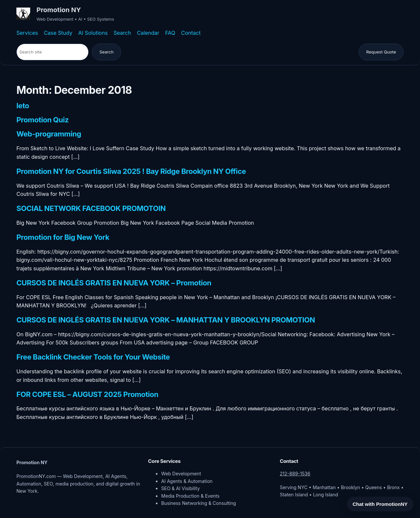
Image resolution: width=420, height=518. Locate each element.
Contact (191, 33)
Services (27, 33)
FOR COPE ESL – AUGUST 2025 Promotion (87, 395)
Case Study (58, 33)
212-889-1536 (295, 474)
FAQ (170, 33)
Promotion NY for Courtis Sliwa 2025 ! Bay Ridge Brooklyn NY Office (131, 172)
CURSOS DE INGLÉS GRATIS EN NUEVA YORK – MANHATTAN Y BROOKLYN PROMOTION (166, 320)
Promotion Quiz (42, 120)
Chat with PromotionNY (380, 504)
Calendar (148, 33)
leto (23, 106)
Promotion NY (59, 10)
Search (122, 33)
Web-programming (49, 134)
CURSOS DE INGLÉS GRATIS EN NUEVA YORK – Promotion (114, 283)
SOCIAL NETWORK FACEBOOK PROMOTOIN (91, 209)
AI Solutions (93, 33)
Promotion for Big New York (63, 238)
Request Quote (381, 52)
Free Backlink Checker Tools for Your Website (93, 357)
